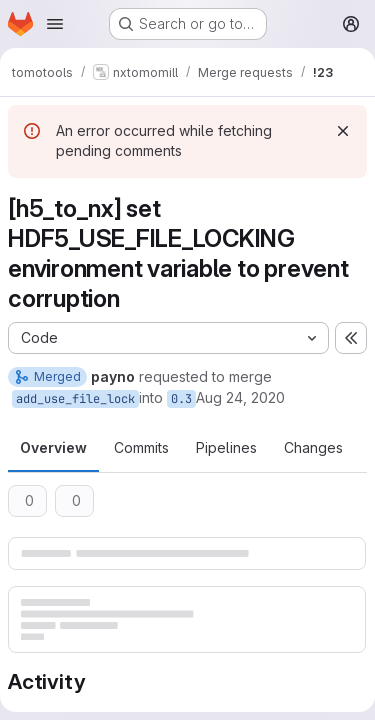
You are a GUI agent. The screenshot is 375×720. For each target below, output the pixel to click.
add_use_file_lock (75, 399)
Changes (313, 447)
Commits (141, 447)
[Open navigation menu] (55, 24)
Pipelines (226, 447)
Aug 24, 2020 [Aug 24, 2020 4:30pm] (240, 397)
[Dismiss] (343, 131)
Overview (53, 447)
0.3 (181, 399)
